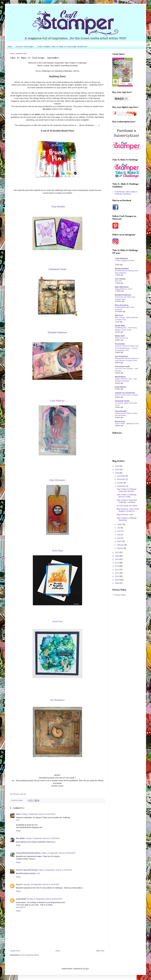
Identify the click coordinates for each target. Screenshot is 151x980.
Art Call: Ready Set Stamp (127, 506)
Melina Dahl (120, 336)
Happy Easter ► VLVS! (124, 289)
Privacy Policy (120, 595)
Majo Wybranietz (122, 287)
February (121, 545)
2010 (117, 576)
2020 (117, 466)
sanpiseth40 (21, 899)
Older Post (100, 951)
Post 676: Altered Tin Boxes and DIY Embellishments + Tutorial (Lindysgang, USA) (127, 348)
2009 (117, 580)
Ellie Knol (119, 315)
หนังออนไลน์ (21, 907)
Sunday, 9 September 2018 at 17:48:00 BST (43, 838)
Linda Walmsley (121, 258)
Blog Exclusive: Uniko (125, 514)
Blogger (86, 969)
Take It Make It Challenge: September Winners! (127, 490)
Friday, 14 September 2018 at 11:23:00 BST (55, 870)
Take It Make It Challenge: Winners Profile (127, 496)
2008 (117, 583)
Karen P (19, 884)
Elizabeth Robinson (123, 295)
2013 (117, 566)
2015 (117, 559)
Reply (18, 831)
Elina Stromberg (122, 305)
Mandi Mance (120, 377)
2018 (117, 473)
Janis (18, 814)
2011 (117, 573)
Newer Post (15, 951)
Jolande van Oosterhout (125, 393)
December (121, 476)
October (120, 483)
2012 (117, 570)
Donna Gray (120, 421)
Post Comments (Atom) (30, 955)
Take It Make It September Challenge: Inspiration (127, 501)
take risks (118, 281)
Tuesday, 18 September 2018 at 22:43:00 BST (41, 884)
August (120, 524)
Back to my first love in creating (126, 395)
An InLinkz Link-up (18, 794)
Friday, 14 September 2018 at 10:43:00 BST (59, 853)
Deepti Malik (120, 326)
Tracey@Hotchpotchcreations (28, 853)
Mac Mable (20, 838)
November (121, 479)
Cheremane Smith (122, 366)
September (122, 486)
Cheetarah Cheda (122, 401)
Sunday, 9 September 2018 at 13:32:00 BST (38, 814)
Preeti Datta (120, 344)
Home (10, 47)
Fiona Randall (121, 411)
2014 (117, 563)
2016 (117, 556)
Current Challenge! (25, 47)
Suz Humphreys (122, 356)
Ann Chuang (120, 279)
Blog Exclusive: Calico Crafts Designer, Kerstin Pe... (128, 510)
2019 (117, 470)
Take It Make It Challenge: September (127, 519)
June (119, 531)
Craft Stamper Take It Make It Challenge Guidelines (62, 47)
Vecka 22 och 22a (122, 338)
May (119, 535)
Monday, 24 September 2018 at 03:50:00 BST (45, 899)
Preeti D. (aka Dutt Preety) (27, 870)
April (119, 538)
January (120, 548)
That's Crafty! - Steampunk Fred (127, 423)
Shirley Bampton (122, 269)
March (120, 541)
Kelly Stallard (120, 387)
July (119, 528)
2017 (117, 552)
